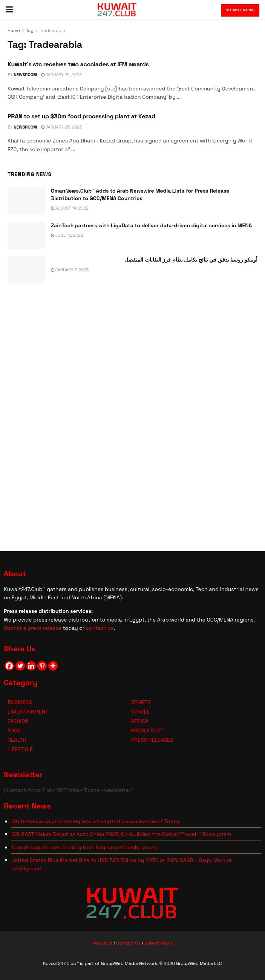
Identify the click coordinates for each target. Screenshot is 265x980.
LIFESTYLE (20, 749)
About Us (102, 943)
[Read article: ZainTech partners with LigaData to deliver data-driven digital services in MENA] (26, 236)
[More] (53, 666)
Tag (30, 31)
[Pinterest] (42, 666)
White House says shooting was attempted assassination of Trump (96, 821)
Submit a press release (33, 628)
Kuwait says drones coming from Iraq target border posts (84, 847)
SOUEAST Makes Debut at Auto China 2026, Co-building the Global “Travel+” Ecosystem (121, 834)
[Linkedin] (31, 666)
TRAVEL (140, 712)
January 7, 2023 (70, 270)
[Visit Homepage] (117, 9)
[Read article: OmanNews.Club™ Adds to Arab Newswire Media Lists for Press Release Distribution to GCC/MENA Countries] (26, 201)
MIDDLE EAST (147, 730)
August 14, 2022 (70, 208)
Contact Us (128, 943)
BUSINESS (20, 702)
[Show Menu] (9, 9)
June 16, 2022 (67, 235)
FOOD (14, 730)
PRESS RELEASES (152, 740)
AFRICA (140, 721)
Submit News (240, 10)
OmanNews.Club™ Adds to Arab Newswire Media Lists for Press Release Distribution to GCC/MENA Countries (140, 194)
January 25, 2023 (61, 75)
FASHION (18, 721)
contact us (100, 628)
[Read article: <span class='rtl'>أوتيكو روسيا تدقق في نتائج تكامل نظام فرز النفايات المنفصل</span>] (26, 270)
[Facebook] (9, 666)
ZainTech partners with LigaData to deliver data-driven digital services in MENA (151, 225)
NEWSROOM (25, 75)
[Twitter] (20, 666)
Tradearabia (52, 31)
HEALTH (17, 740)
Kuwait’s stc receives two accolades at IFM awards (78, 64)
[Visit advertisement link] (132, 415)
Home (14, 31)
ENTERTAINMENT (28, 712)
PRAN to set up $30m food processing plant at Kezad (81, 116)
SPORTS (141, 702)
